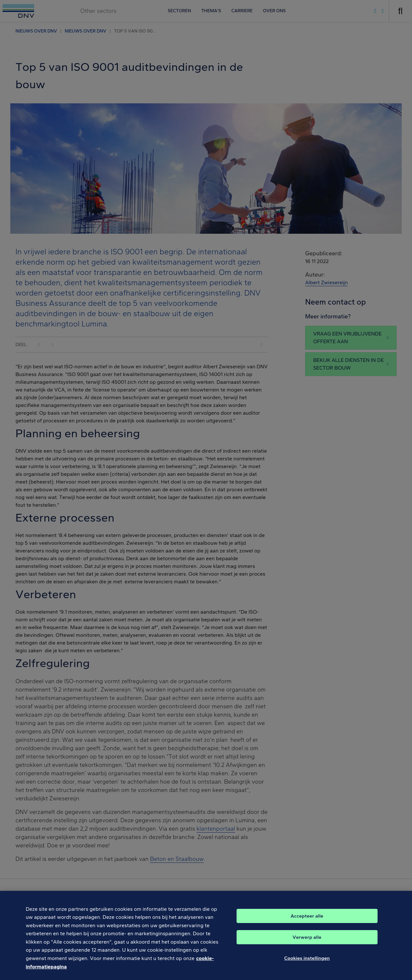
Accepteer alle (307, 921)
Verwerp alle (307, 942)
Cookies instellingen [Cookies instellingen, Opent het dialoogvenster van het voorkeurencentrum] (307, 963)
